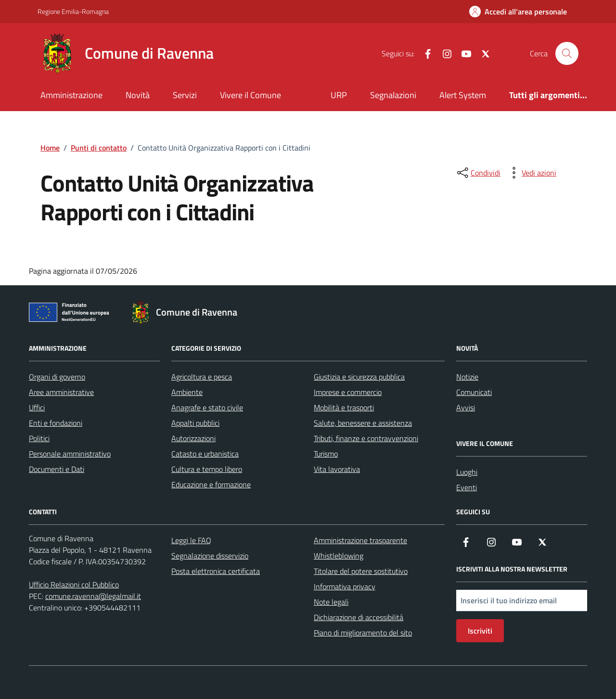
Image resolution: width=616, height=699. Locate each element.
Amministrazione (71, 95)
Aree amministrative (61, 392)
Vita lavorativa (337, 469)
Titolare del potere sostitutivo (361, 571)
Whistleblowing (339, 556)
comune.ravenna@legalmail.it (93, 596)
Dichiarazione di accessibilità (359, 617)
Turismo (326, 454)
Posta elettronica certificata (216, 571)
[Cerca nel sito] (567, 53)
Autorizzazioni (193, 438)
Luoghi (467, 472)
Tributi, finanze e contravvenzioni (366, 438)
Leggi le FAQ (191, 540)
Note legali (331, 602)
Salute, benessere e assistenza (363, 423)
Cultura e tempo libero (207, 469)
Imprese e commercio (348, 392)
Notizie (467, 377)
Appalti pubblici (195, 423)
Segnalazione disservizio (210, 556)
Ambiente (187, 392)
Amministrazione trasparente (360, 540)
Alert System (463, 95)
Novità (138, 95)
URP (339, 95)
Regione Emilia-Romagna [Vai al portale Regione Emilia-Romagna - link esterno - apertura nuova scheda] (73, 11)
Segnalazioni (393, 95)
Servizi (185, 95)
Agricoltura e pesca (202, 377)
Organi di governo (57, 377)
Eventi (467, 487)
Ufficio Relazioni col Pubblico (74, 585)
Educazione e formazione (211, 484)
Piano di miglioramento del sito (363, 633)
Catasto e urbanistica (205, 454)
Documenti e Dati (57, 469)
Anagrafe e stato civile (207, 407)
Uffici (37, 407)
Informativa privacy (345, 586)
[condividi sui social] (478, 173)
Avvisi (466, 407)
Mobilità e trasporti (344, 407)
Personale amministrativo (70, 454)
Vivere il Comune (250, 95)
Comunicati (474, 392)
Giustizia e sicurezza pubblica (359, 377)
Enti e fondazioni (56, 423)
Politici (39, 438)
